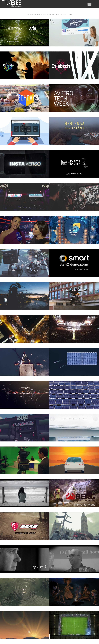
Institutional (39, 15)
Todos (30, 15)
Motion (61, 15)
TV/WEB (48, 15)
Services (68, 15)
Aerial (55, 15)
